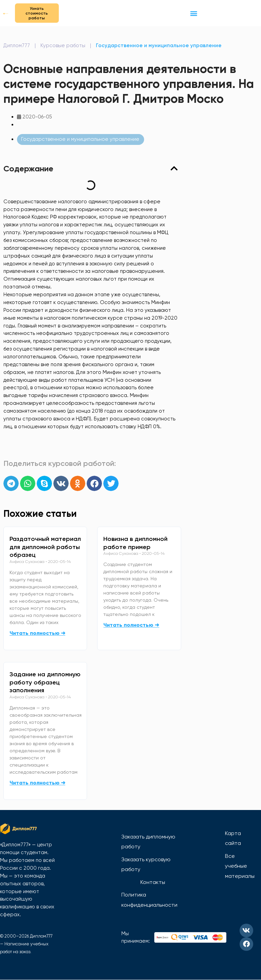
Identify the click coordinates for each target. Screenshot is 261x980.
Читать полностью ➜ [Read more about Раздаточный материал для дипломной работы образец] (37, 633)
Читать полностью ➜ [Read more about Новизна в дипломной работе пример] (131, 625)
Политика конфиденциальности (149, 900)
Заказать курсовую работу (146, 864)
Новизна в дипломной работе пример (135, 543)
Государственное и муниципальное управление (159, 46)
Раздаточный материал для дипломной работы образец (45, 547)
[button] (194, 13)
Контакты (153, 882)
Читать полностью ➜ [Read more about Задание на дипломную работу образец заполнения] (37, 783)
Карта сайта (233, 838)
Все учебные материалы (240, 866)
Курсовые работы (63, 46)
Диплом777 (17, 46)
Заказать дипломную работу (148, 842)
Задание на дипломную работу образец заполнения (45, 682)
